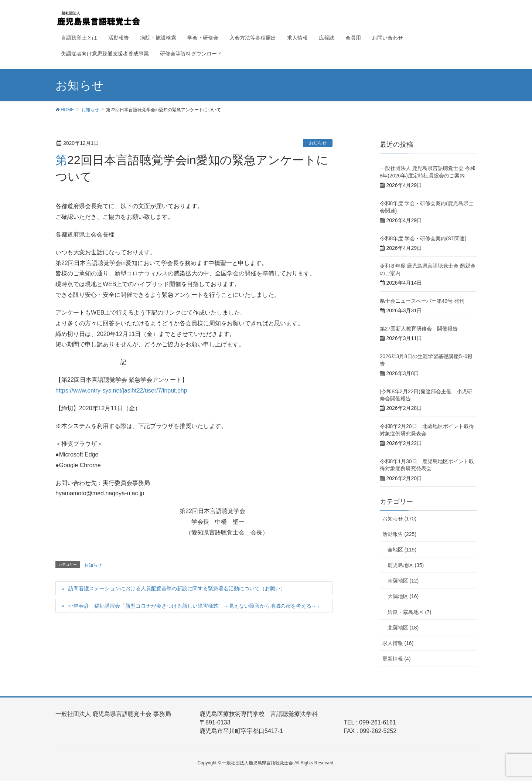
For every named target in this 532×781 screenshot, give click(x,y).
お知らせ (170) (400, 519)
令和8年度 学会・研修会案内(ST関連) (423, 238)
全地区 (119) (402, 550)
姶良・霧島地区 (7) (410, 612)
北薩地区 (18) (403, 628)
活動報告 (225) (400, 534)
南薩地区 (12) (403, 581)
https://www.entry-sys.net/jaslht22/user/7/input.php (121, 390)
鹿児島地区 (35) (406, 565)
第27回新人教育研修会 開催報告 (419, 329)
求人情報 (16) (398, 643)
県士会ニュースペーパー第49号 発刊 (422, 301)
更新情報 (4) (397, 659)
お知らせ (318, 143)
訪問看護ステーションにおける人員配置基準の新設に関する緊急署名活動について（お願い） (177, 588)
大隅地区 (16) (403, 596)
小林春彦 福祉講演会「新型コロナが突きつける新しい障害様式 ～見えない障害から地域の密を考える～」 (195, 606)
